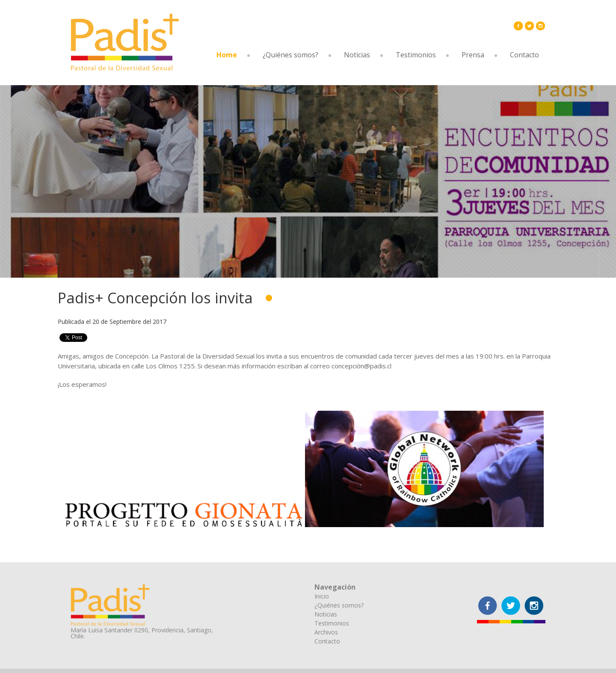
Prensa (473, 55)
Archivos (326, 632)
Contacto (524, 55)
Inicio (322, 596)
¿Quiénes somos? (290, 55)
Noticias (357, 55)
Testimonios (416, 55)
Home (227, 55)
